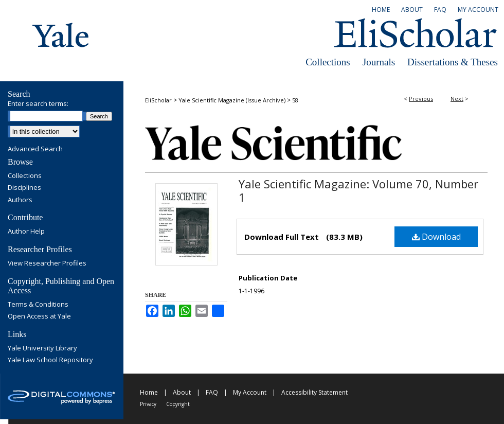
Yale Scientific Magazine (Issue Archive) (232, 100)
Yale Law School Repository (50, 360)
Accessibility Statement (314, 392)
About (182, 392)
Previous (421, 99)
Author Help (26, 232)
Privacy (148, 404)
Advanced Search (35, 149)
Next (457, 99)
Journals (379, 62)
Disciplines (24, 188)
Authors (20, 200)
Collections (328, 62)
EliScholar (158, 100)
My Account (250, 392)
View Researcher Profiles (47, 263)
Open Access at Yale (39, 316)
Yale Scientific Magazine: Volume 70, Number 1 (358, 190)
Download (436, 237)
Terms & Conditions (38, 305)
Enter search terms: (38, 103)
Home (149, 392)
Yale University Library (42, 348)
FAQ (212, 392)
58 (295, 100)
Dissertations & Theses (453, 62)
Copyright (178, 404)
